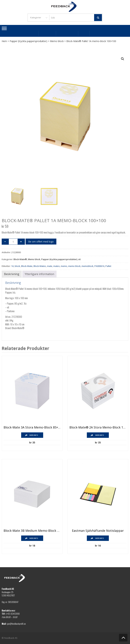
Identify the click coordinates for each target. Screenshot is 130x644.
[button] (123, 59)
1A (12, 266)
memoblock (88, 266)
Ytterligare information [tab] (39, 274)
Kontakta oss (99, 33)
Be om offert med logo (41, 242)
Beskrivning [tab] (12, 274)
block (17, 266)
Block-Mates (40, 266)
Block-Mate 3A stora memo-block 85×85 (32, 427)
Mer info (34, 435)
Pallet (108, 266)
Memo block (57, 41)
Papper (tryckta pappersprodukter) (28, 41)
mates (57, 266)
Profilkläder (47, 33)
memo (64, 266)
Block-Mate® (20, 259)
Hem (4, 41)
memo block (74, 266)
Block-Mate (27, 266)
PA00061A (99, 266)
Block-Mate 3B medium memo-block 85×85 (32, 531)
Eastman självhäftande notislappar (98, 531)
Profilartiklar (67, 33)
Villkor (84, 33)
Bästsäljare (30, 33)
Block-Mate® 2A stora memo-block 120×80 (98, 427)
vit (79, 259)
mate (50, 266)
